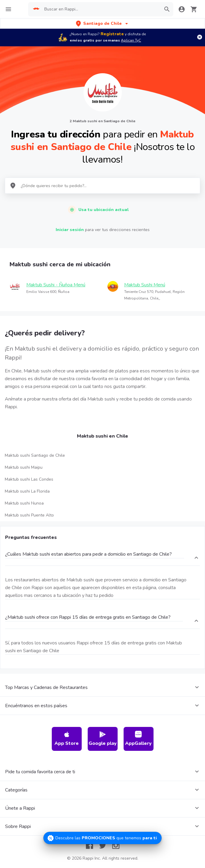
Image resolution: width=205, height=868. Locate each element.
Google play (103, 739)
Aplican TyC (131, 40)
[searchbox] (101, 9)
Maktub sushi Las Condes (29, 479)
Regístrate (112, 34)
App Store (67, 739)
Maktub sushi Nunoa (24, 503)
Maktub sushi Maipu (24, 467)
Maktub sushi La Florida (27, 491)
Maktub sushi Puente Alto (29, 515)
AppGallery (138, 739)
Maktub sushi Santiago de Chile (35, 455)
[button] (103, 23)
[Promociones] (103, 838)
